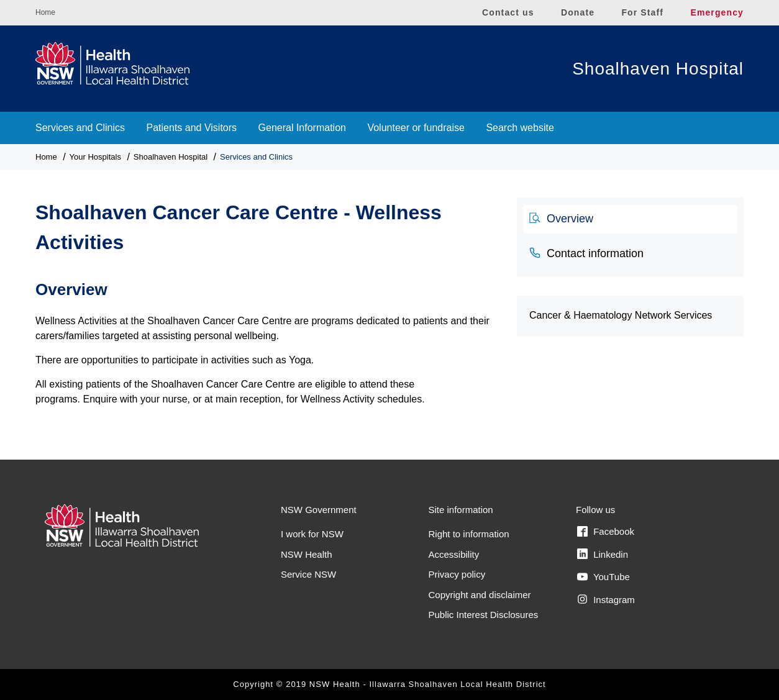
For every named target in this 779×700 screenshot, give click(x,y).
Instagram (606, 599)
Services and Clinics (80, 128)
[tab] (630, 219)
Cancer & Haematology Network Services (621, 315)
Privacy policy (457, 574)
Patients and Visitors (192, 128)
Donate (578, 12)
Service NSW (308, 574)
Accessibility (454, 554)
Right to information (469, 534)
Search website (520, 128)
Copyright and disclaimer (480, 595)
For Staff (642, 12)
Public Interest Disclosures (484, 615)
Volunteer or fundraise (416, 128)
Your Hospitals (95, 157)
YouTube (604, 577)
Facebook (606, 532)
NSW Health (307, 554)
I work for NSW (312, 534)
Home (45, 12)
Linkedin (603, 554)
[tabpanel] (267, 337)
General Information (302, 128)
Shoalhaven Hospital (658, 69)
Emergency (717, 12)
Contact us (508, 12)
